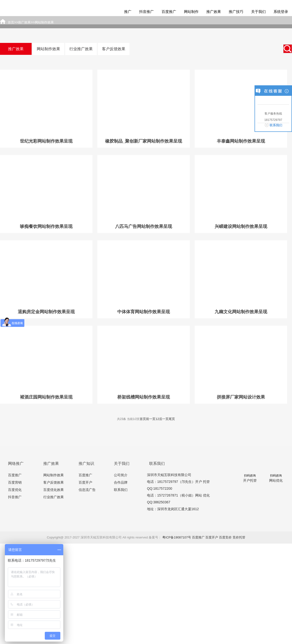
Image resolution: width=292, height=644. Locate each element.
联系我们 (121, 490)
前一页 (151, 419)
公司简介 (121, 475)
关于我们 (258, 12)
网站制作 (191, 12)
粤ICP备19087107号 (177, 537)
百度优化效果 (54, 490)
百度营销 (15, 482)
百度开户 (85, 482)
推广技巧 (236, 12)
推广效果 (214, 12)
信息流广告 (87, 490)
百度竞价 (225, 537)
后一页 (164, 419)
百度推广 (169, 12)
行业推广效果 (81, 49)
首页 (143, 419)
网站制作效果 (48, 49)
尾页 (172, 419)
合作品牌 (121, 482)
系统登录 (281, 12)
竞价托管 (239, 537)
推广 (128, 12)
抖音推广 (146, 12)
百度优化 (15, 490)
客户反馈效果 (114, 49)
